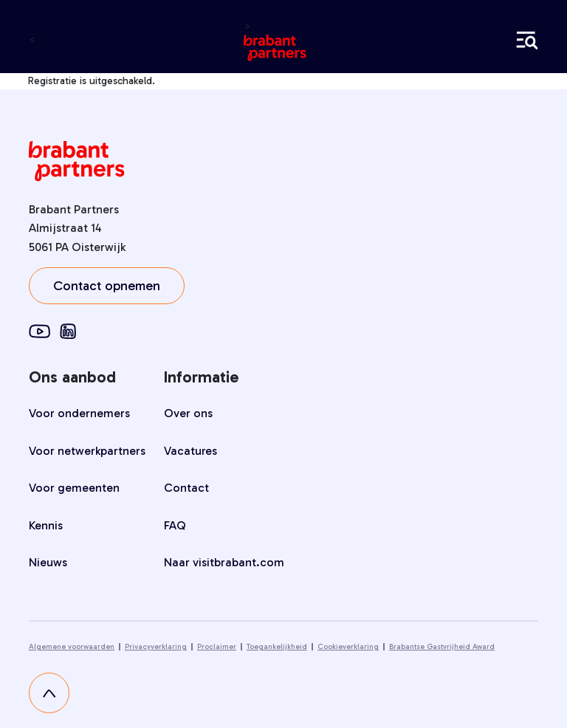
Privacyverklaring (156, 647)
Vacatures (190, 451)
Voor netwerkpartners (87, 451)
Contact (186, 488)
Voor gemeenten (74, 488)
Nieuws (48, 562)
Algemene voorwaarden (72, 647)
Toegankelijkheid (277, 647)
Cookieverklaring (348, 647)
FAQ (175, 525)
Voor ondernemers (79, 413)
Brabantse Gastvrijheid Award (442, 647)
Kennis (46, 525)
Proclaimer (217, 647)
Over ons (188, 413)
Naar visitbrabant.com (224, 562)
